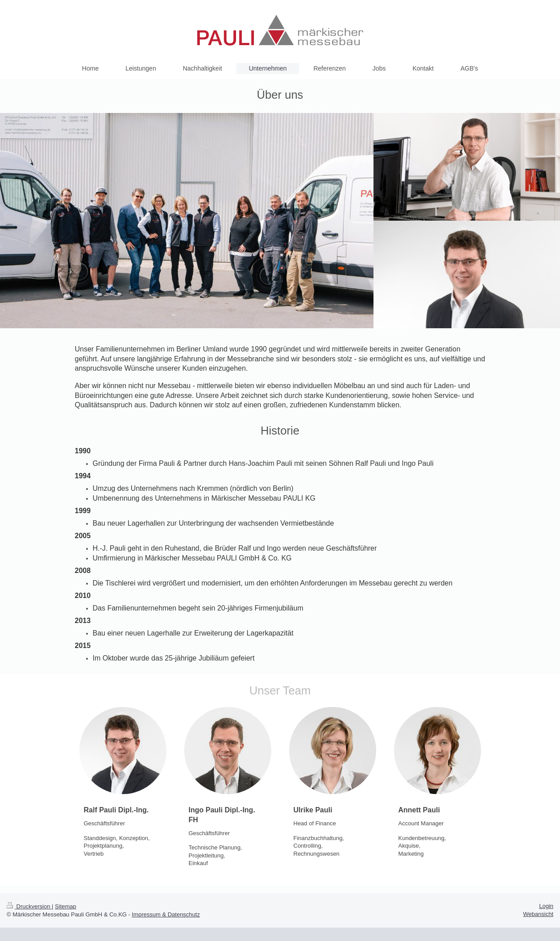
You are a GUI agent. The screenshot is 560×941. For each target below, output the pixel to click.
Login (546, 906)
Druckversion (29, 906)
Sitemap (66, 906)
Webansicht (538, 914)
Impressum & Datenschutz (166, 914)
